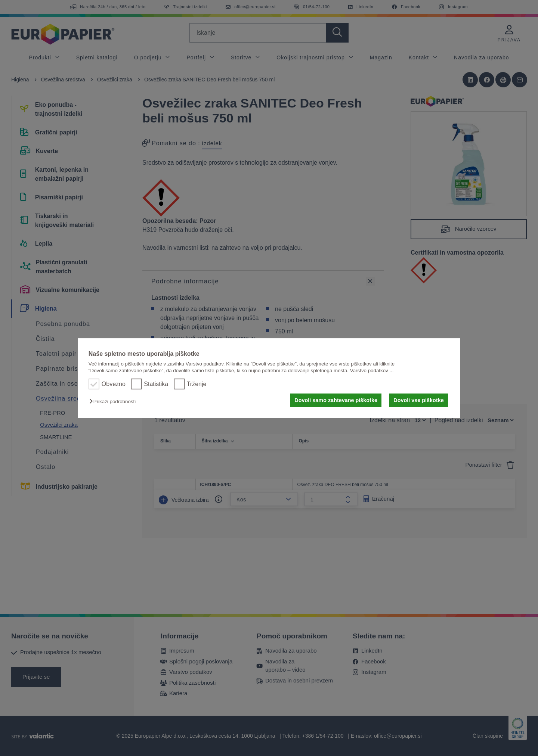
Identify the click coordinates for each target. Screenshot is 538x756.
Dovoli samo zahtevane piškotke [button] (336, 400)
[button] (114, 402)
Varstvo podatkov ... (372, 371)
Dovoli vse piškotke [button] (418, 400)
